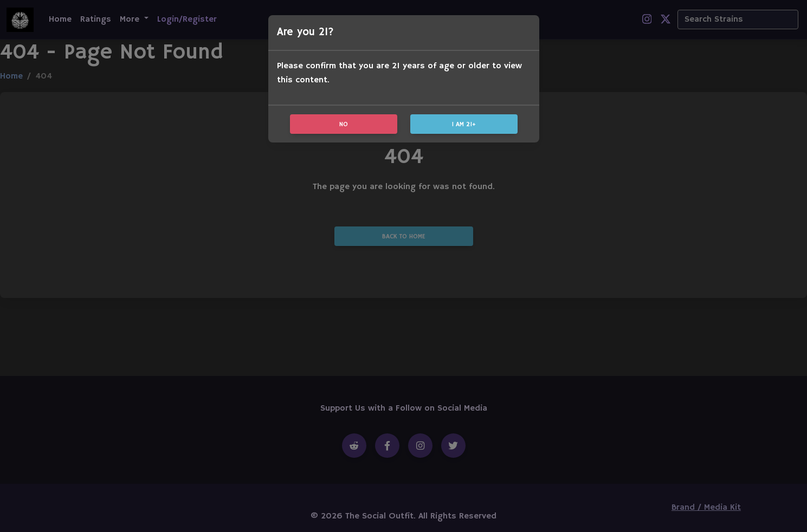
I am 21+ (464, 124)
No (344, 124)
